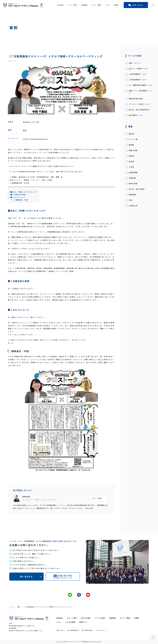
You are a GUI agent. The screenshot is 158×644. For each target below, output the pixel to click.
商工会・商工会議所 (137, 189)
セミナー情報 (96, 5)
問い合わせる (27, 577)
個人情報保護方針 (74, 630)
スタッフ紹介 (72, 618)
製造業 (131, 134)
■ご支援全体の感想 (17, 194)
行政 (131, 200)
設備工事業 (133, 150)
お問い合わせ (136, 5)
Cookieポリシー (102, 630)
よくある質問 (70, 622)
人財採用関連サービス (138, 74)
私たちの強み (86, 618)
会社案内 (61, 5)
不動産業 (132, 178)
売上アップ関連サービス (139, 69)
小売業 (131, 167)
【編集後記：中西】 (20, 200)
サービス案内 (72, 5)
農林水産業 (133, 184)
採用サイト (83, 622)
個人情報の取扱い (88, 630)
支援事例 (84, 5)
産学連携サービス (136, 115)
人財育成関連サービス (138, 80)
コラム (107, 5)
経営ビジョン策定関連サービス (140, 92)
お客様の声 (133, 206)
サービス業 (133, 139)
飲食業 (131, 161)
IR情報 (116, 5)
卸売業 (131, 156)
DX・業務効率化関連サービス (141, 85)
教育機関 (132, 195)
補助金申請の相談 (136, 99)
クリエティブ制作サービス (139, 104)
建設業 (131, 145)
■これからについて (17, 197)
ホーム (11, 607)
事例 (19, 607)
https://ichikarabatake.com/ (36, 139)
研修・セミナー (135, 63)
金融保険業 (133, 172)
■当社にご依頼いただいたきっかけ (23, 192)
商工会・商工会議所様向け (139, 110)
